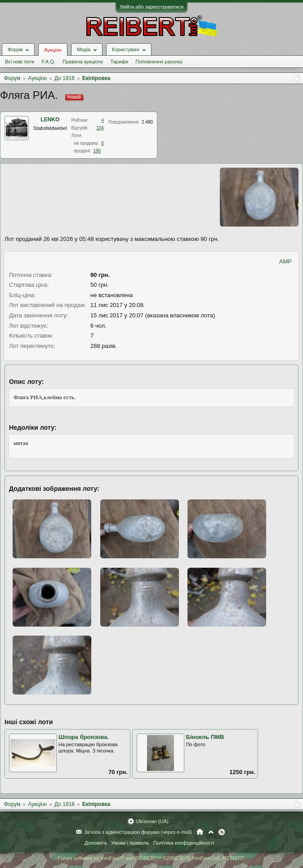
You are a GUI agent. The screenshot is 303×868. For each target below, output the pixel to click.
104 (100, 128)
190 (97, 151)
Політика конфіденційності (184, 843)
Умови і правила (130, 843)
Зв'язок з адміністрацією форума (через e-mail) (138, 832)
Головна (200, 832)
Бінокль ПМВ (205, 737)
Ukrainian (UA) (152, 821)
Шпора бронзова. (84, 737)
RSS (222, 832)
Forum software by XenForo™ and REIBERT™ (151, 858)
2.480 (147, 122)
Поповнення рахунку (159, 62)
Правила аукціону (83, 62)
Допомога (96, 843)
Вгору (211, 832)
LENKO (50, 120)
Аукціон (53, 50)
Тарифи (120, 62)
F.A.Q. (48, 62)
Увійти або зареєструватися (151, 7)
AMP (285, 261)
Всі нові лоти (20, 62)
